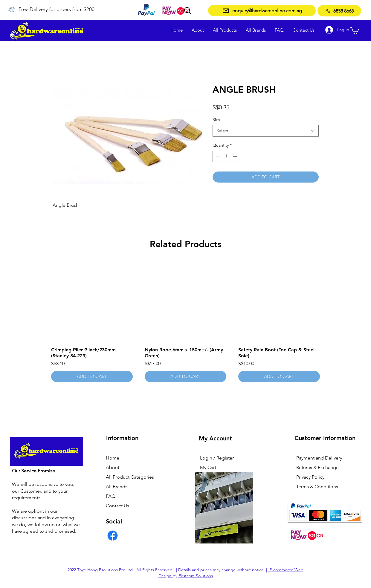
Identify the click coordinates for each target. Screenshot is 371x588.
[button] (355, 30)
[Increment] (235, 156)
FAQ (111, 496)
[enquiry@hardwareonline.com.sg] (262, 10)
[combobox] (266, 131)
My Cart (208, 467)
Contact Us (117, 506)
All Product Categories (130, 477)
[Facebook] (113, 536)
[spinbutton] (226, 156)
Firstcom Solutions (196, 576)
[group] (186, 321)
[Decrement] (217, 156)
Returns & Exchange (317, 467)
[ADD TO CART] (92, 377)
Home (113, 458)
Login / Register (217, 458)
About (113, 467)
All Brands (117, 487)
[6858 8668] (339, 11)
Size (216, 120)
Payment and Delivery (319, 458)
